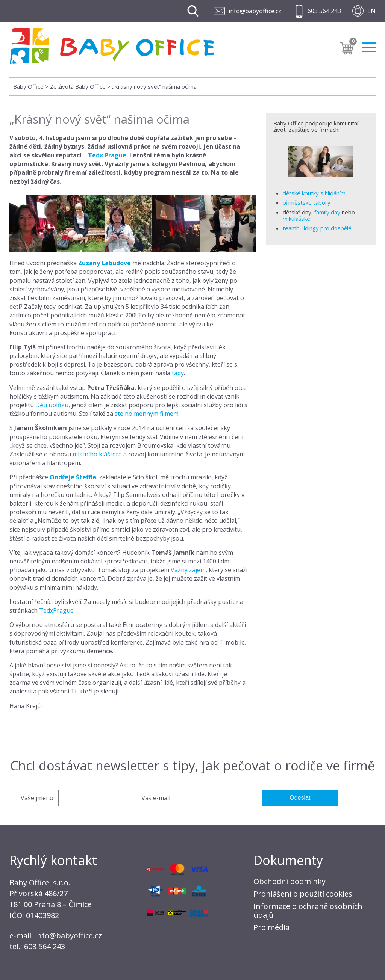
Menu (369, 49)
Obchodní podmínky (290, 881)
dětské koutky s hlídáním (314, 193)
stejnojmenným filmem (147, 414)
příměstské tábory (307, 202)
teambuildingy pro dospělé (317, 228)
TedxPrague (56, 610)
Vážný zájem (188, 570)
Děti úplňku (52, 405)
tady (178, 373)
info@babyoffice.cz (255, 11)
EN (371, 11)
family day (327, 212)
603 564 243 (324, 11)
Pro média (271, 927)
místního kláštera (97, 454)
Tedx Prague (107, 155)
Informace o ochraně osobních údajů (308, 911)
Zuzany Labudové (105, 263)
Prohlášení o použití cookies (303, 894)
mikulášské (296, 219)
